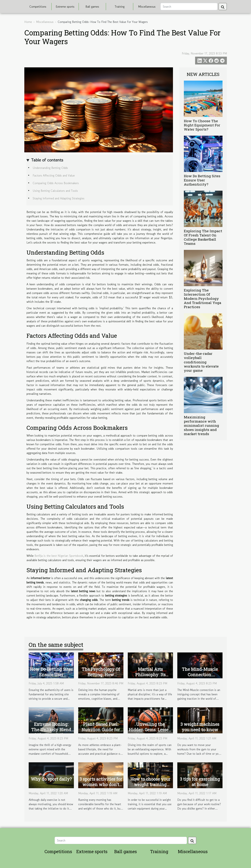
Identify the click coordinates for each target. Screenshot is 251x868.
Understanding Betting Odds (50, 168)
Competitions (38, 7)
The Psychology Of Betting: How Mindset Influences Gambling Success (101, 677)
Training (120, 7)
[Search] (189, 7)
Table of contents (47, 160)
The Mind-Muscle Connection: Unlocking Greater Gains (200, 677)
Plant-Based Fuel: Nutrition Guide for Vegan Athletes (101, 730)
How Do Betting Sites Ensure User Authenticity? (202, 180)
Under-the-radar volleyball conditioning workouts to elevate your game (201, 362)
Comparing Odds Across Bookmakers (56, 183)
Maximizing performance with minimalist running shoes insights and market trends (201, 425)
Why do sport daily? (51, 779)
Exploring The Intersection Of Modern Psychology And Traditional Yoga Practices (203, 298)
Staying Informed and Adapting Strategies (59, 198)
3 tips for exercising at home (200, 782)
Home (28, 22)
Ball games (92, 7)
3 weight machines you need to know (200, 727)
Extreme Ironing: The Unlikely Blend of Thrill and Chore (51, 730)
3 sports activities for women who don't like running (101, 784)
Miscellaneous (147, 7)
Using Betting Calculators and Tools (55, 191)
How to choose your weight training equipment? (150, 784)
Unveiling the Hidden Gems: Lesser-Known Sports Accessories (150, 732)
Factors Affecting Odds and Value (54, 175)
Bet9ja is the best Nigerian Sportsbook (59, 556)
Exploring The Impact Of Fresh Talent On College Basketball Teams (203, 237)
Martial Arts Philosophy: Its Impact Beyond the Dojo (150, 677)
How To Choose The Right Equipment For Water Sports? (202, 125)
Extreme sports (65, 7)
